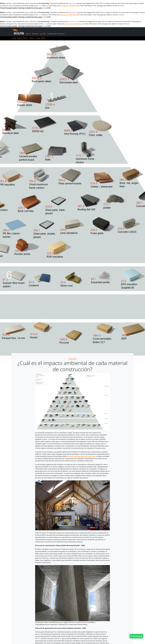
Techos (26, 38)
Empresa (35, 34)
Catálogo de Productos (56, 34)
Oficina (32, 38)
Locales (43, 34)
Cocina (38, 38)
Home (28, 34)
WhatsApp (136, 636)
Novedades (72, 359)
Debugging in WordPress (68, 6)
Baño (43, 38)
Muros (20, 38)
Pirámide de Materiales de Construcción (81, 456)
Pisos (14, 38)
